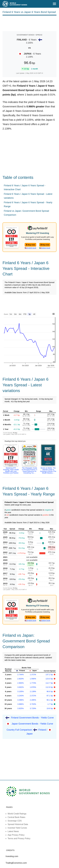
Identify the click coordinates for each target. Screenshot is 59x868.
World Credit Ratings (17, 814)
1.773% (33, 683)
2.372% (33, 696)
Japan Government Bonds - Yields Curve (32, 724)
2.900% (21, 683)
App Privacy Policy (16, 835)
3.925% (21, 708)
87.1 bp (50, 696)
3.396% (21, 700)
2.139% (33, 691)
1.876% (33, 687)
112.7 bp (50, 683)
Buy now (30, 245)
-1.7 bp (50, 704)
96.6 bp (50, 691)
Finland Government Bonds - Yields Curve (32, 718)
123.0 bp (50, 679)
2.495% (33, 700)
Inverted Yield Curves (17, 828)
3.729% (33, 708)
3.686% (21, 704)
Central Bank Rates (16, 817)
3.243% (21, 696)
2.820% (21, 679)
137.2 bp (50, 675)
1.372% (33, 675)
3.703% (33, 704)
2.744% (21, 675)
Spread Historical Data (18, 824)
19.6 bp (50, 708)
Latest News (13, 831)
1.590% (33, 679)
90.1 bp (50, 700)
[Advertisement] (29, 23)
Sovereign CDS (15, 821)
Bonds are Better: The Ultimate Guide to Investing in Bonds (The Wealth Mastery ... (48, 470)
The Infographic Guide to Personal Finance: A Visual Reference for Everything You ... (30, 470)
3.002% (21, 687)
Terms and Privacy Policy (19, 838)
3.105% (21, 691)
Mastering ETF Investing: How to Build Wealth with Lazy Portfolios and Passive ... (11, 471)
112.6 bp (50, 687)
